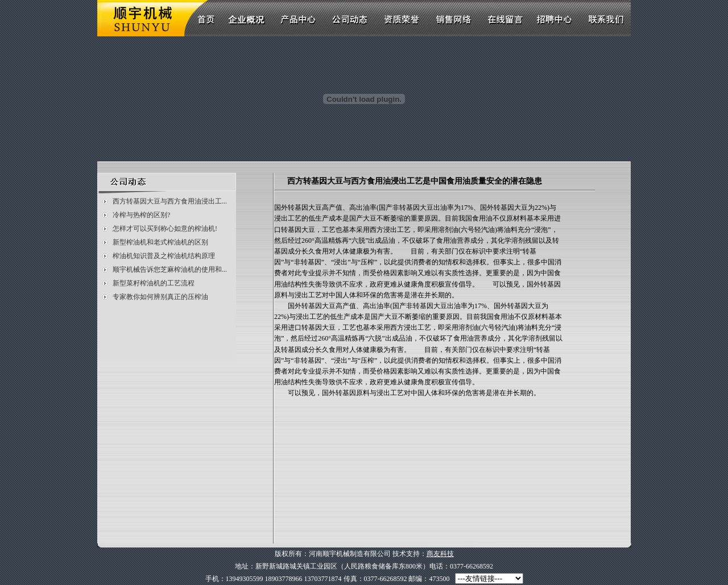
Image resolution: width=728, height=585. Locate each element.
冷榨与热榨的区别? (141, 215)
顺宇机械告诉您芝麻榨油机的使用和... (170, 269)
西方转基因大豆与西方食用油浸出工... (170, 201)
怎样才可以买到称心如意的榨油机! (165, 229)
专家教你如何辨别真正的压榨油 (160, 297)
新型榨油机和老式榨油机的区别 (160, 242)
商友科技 (440, 554)
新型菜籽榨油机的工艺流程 (154, 283)
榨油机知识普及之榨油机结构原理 (164, 256)
